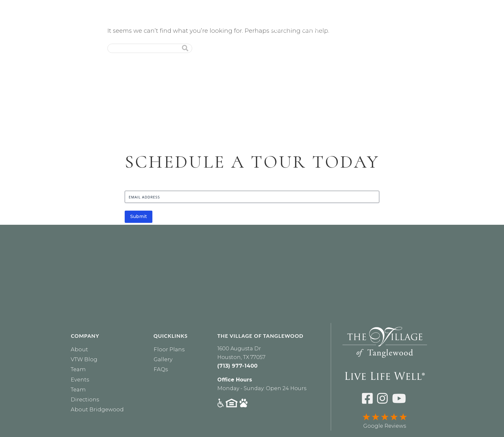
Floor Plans (169, 349)
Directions (85, 399)
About (280, 30)
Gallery (163, 359)
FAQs (161, 369)
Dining (418, 30)
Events (488, 30)
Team (78, 369)
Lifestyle (383, 30)
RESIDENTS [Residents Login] (376, 7)
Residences (317, 30)
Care (352, 30)
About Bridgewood (97, 409)
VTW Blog (84, 359)
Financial (453, 30)
